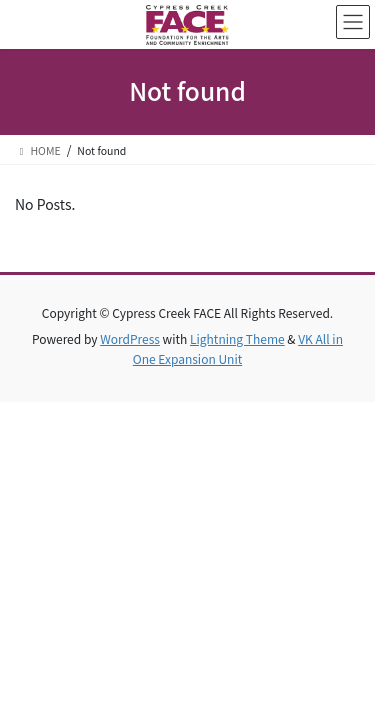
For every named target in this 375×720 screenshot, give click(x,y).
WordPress (130, 338)
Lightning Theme (237, 338)
